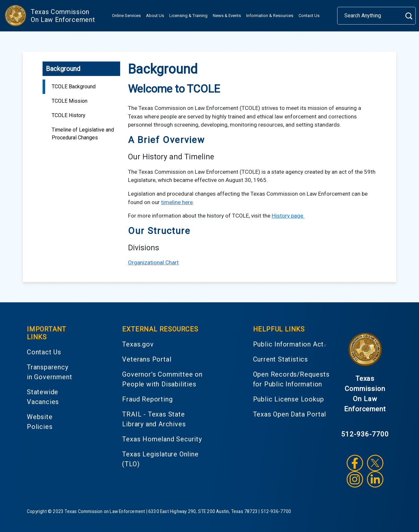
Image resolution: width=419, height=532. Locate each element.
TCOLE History (69, 115)
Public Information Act (291, 344)
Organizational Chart (153, 262)
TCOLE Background (74, 87)
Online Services (126, 16)
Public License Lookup (289, 399)
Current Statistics (281, 359)
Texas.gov (138, 344)
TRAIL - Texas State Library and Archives (154, 419)
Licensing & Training (188, 16)
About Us (155, 16)
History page (288, 216)
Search (409, 16)
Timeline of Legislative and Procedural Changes (83, 134)
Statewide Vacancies (43, 397)
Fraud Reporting (147, 399)
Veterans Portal (147, 359)
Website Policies (40, 422)
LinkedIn (375, 479)
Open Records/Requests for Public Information (291, 379)
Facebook (355, 463)
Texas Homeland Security (162, 439)
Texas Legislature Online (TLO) (160, 459)
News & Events (227, 16)
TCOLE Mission (70, 101)
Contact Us (309, 16)
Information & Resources (270, 16)
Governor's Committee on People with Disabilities (162, 379)
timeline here (177, 202)
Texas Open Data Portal (290, 414)
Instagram (355, 479)
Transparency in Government (49, 372)
